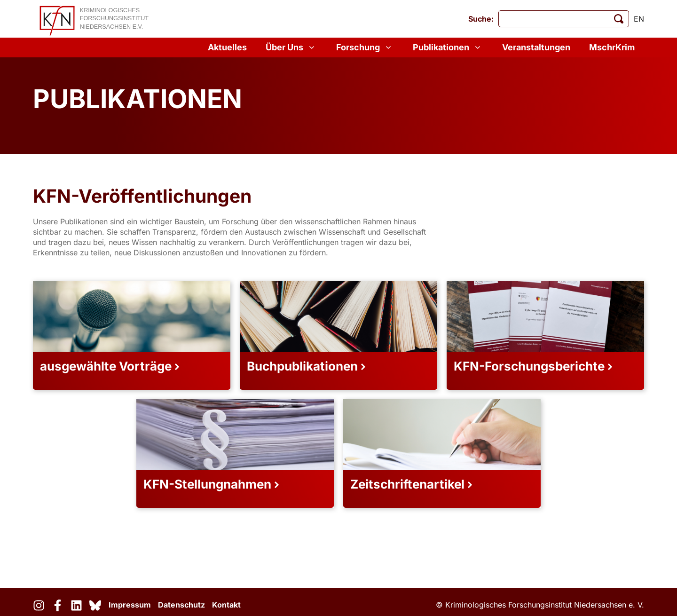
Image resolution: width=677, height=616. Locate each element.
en (639, 19)
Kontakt (226, 605)
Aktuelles (227, 47)
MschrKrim (612, 47)
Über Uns (291, 47)
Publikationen (448, 47)
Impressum (130, 605)
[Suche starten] (619, 19)
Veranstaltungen (536, 47)
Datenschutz (181, 605)
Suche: (481, 19)
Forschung (365, 47)
